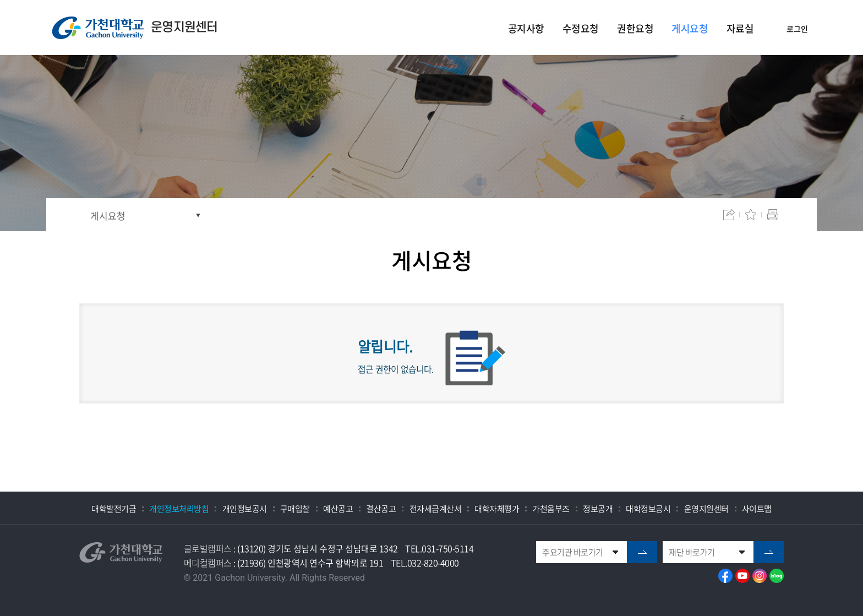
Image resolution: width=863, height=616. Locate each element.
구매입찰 (295, 509)
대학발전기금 (114, 509)
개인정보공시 (245, 509)
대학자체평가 (497, 509)
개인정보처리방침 (179, 509)
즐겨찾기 (751, 215)
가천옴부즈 (551, 509)
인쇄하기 (773, 215)
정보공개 (598, 509)
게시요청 (108, 216)
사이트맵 (757, 509)
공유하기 (729, 215)
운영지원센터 (706, 509)
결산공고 (381, 509)
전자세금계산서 (436, 509)
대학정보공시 (648, 509)
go (642, 552)
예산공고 (338, 509)
